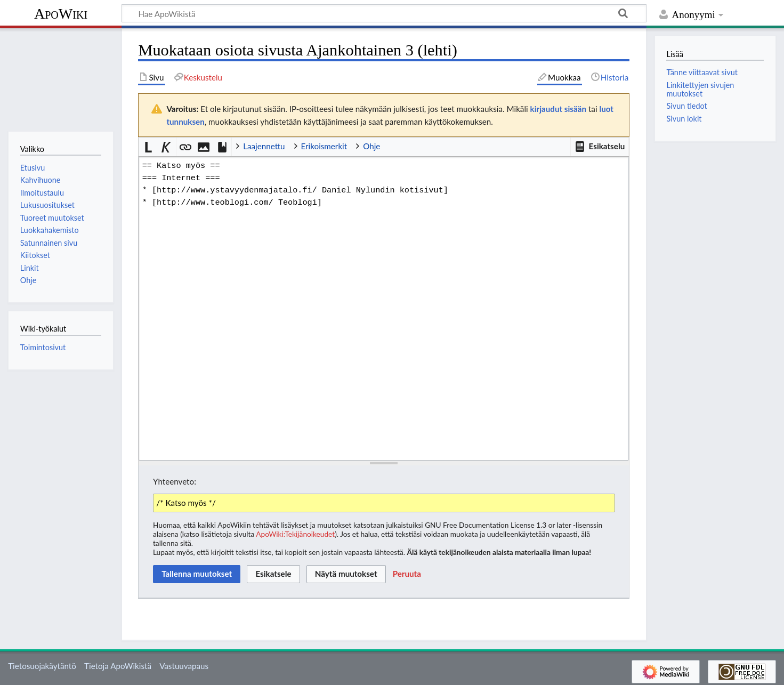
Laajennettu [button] (264, 146)
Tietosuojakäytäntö (42, 666)
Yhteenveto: (175, 481)
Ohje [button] (371, 146)
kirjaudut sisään (558, 109)
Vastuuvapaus (184, 666)
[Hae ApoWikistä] (384, 13)
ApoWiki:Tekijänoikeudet (295, 534)
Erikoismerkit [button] (324, 146)
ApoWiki (61, 14)
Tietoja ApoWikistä (118, 666)
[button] (600, 147)
